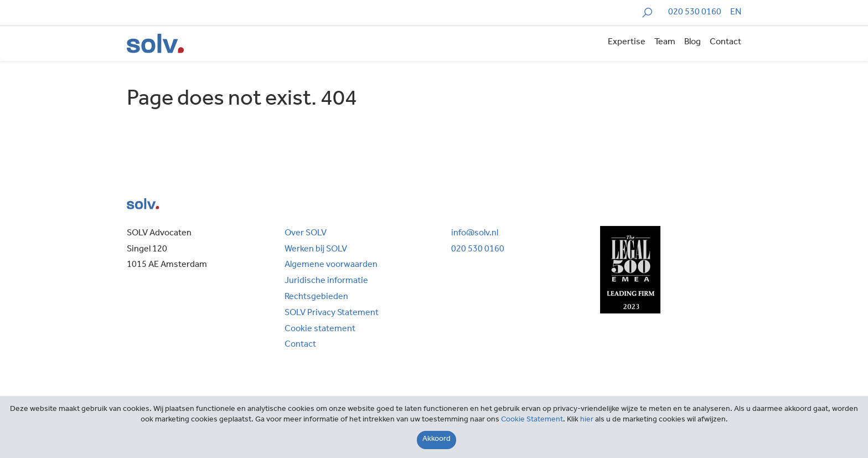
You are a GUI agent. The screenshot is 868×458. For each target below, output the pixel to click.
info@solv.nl (475, 234)
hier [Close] (587, 420)
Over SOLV (306, 234)
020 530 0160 (695, 13)
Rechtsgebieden (316, 297)
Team (665, 43)
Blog (693, 43)
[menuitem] (736, 13)
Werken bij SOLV (316, 250)
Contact (725, 43)
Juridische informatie (326, 281)
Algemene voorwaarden (331, 265)
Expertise (627, 43)
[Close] (436, 440)
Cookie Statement (532, 420)
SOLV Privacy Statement (332, 313)
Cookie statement (320, 330)
